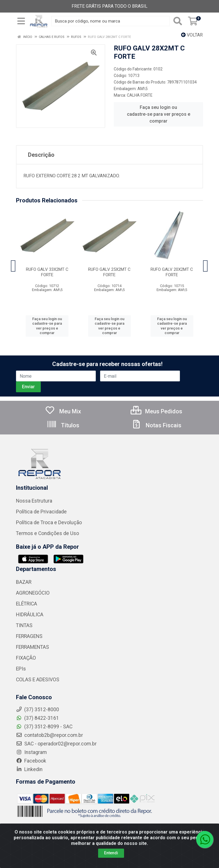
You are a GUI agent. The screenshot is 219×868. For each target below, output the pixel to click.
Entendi (111, 853)
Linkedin (29, 769)
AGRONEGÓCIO (33, 593)
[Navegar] (13, 266)
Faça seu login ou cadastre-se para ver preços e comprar (159, 114)
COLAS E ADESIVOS (38, 680)
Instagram (31, 752)
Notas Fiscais (156, 425)
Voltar (192, 35)
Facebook (31, 761)
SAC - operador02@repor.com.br (56, 744)
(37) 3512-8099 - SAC (44, 727)
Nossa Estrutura (34, 501)
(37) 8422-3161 (37, 718)
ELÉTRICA (27, 604)
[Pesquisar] (178, 21)
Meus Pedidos (156, 411)
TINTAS (24, 625)
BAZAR (24, 582)
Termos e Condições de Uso (47, 533)
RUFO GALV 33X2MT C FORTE (47, 272)
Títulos (63, 425)
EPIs (21, 669)
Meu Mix (63, 411)
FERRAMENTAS (33, 647)
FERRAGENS (29, 636)
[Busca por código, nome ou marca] (110, 21)
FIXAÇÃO (26, 658)
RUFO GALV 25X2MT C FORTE (109, 272)
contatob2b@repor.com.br (49, 735)
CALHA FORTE (140, 95)
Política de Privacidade (41, 512)
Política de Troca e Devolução (49, 523)
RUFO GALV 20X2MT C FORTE (172, 272)
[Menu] (21, 21)
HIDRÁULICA (30, 615)
